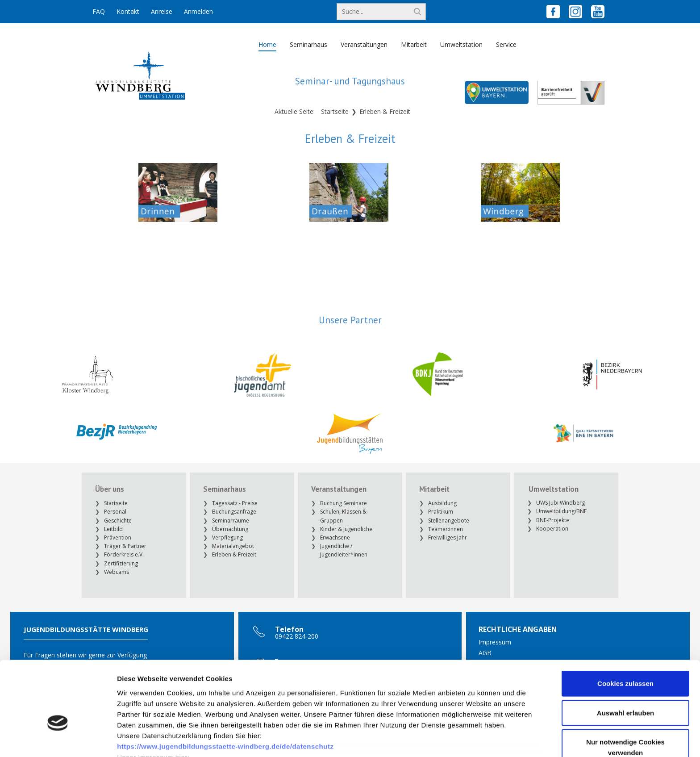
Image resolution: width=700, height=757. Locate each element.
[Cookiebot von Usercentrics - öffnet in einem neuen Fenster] (58, 740)
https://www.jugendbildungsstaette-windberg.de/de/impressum (223, 712)
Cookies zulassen (625, 628)
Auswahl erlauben (625, 657)
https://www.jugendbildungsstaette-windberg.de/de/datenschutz (225, 690)
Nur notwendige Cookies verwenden (625, 692)
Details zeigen (475, 739)
